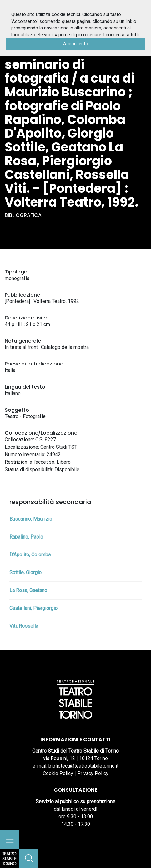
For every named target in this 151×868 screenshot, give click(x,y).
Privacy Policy (93, 773)
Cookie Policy (58, 773)
